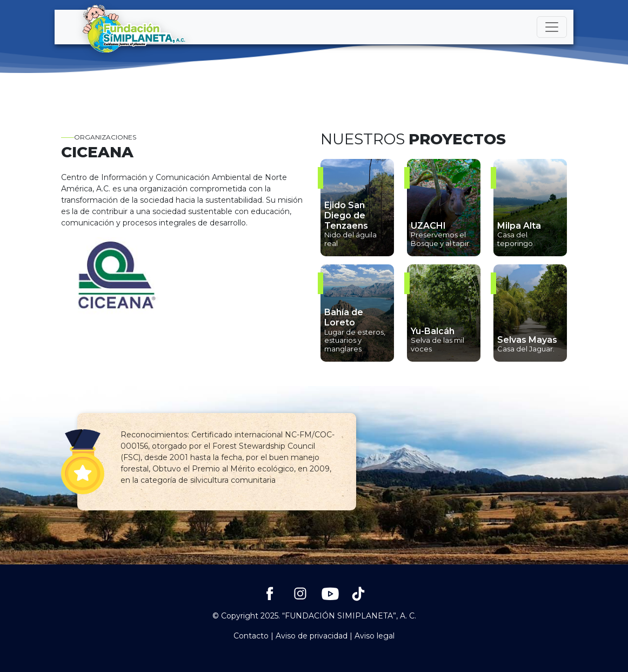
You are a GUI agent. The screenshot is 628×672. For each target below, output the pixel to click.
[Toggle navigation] (552, 27)
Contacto (251, 636)
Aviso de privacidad (312, 636)
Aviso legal (375, 636)
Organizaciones (99, 137)
